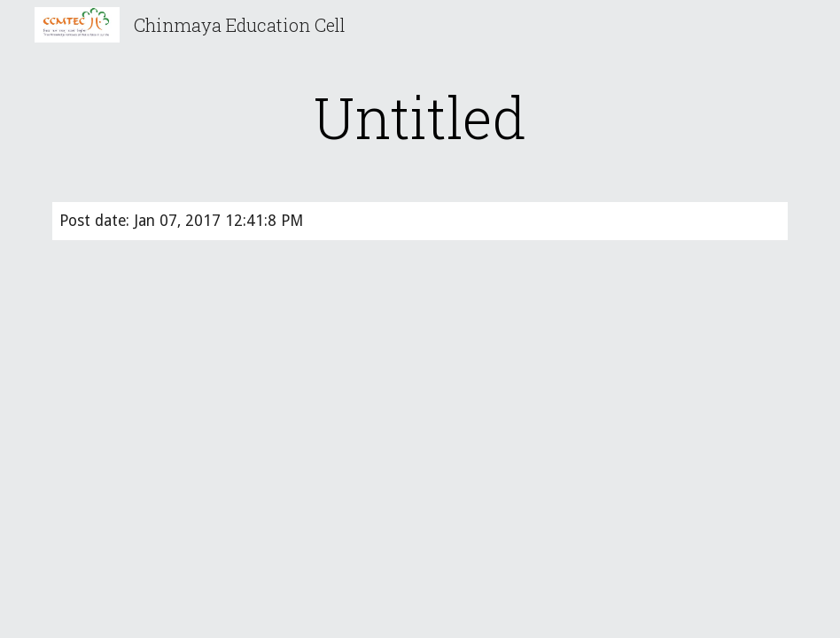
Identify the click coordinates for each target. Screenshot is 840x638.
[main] (420, 117)
